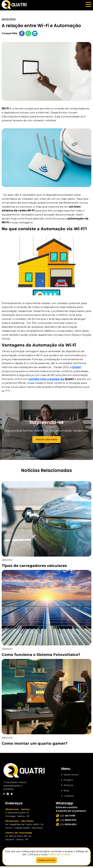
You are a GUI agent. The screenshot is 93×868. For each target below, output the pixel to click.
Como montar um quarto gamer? (35, 745)
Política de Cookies (59, 854)
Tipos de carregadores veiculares (34, 567)
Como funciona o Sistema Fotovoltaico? (41, 656)
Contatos (68, 797)
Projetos (67, 781)
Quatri (77, 369)
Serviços (67, 787)
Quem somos (70, 776)
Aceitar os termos (47, 860)
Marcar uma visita (46, 441)
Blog (65, 792)
